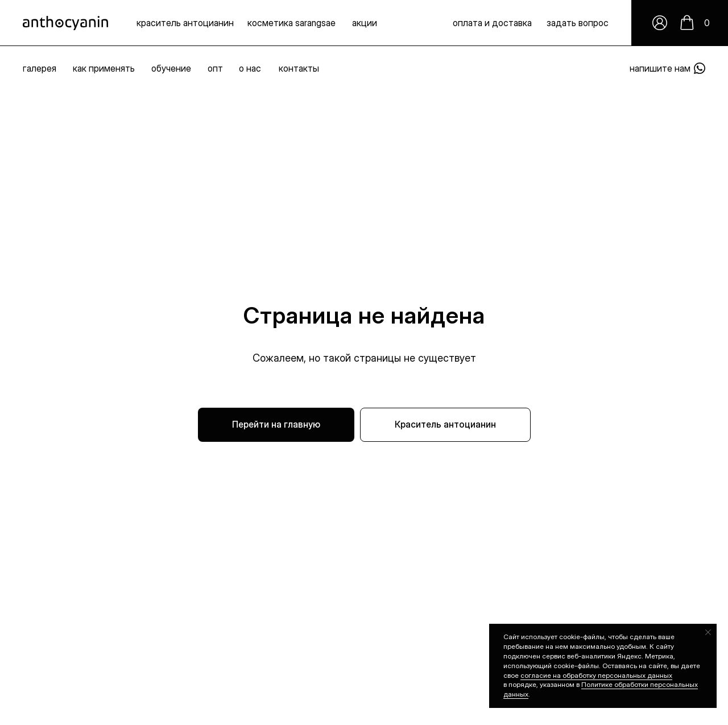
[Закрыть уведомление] (708, 632)
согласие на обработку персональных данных (596, 675)
